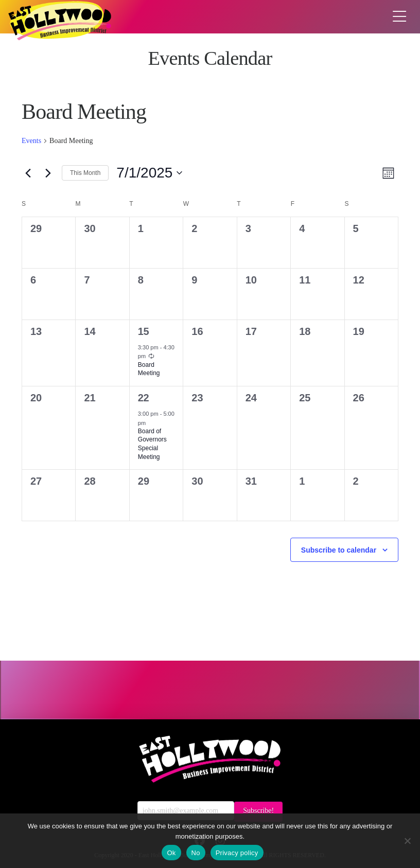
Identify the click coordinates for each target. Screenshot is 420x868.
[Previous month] (28, 173)
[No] (407, 841)
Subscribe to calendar (339, 550)
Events (31, 141)
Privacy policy (237, 853)
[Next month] (48, 173)
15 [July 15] (143, 331)
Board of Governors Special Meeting (152, 444)
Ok (171, 853)
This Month (85, 173)
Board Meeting (149, 369)
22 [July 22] (143, 398)
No (196, 853)
